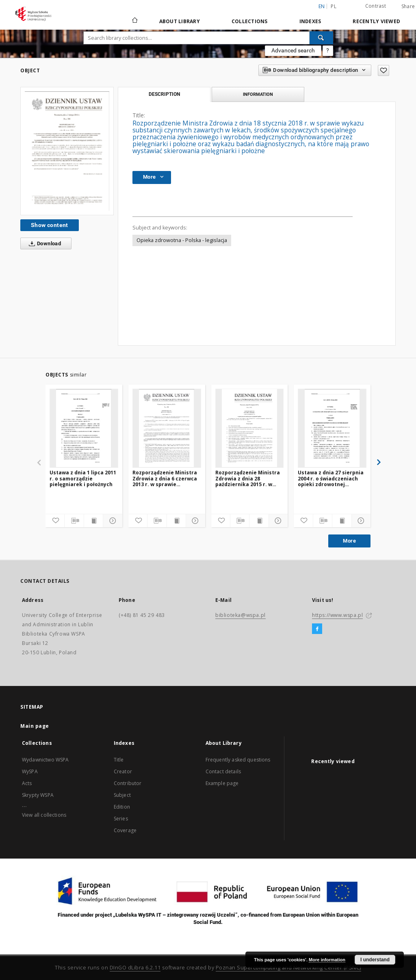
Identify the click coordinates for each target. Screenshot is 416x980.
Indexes (310, 21)
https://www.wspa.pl (337, 615)
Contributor (128, 783)
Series (121, 819)
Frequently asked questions (238, 760)
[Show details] (111, 521)
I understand (375, 960)
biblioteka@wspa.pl (240, 615)
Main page (35, 726)
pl (334, 6)
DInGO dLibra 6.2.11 (135, 968)
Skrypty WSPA (38, 795)
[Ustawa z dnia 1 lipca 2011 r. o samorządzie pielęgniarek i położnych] (84, 428)
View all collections (44, 815)
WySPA (30, 771)
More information (327, 960)
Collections (250, 21)
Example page (222, 783)
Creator (123, 771)
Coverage (125, 830)
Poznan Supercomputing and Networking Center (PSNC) (288, 968)
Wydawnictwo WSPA (45, 760)
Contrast (376, 6)
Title (119, 760)
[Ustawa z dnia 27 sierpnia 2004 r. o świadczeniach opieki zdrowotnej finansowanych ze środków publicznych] (332, 428)
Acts (27, 783)
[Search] (321, 38)
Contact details (223, 771)
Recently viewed (376, 21)
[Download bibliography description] (74, 521)
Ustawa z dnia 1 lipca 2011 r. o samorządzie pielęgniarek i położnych (83, 478)
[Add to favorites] (383, 70)
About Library (180, 21)
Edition (122, 807)
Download (43, 244)
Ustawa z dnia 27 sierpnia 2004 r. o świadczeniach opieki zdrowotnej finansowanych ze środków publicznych (331, 478)
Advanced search (293, 50)
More (349, 541)
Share (408, 6)
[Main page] (134, 21)
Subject (122, 795)
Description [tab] (164, 94)
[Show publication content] (93, 521)
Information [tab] (258, 94)
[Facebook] (317, 629)
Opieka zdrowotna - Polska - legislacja (182, 240)
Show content (50, 225)
